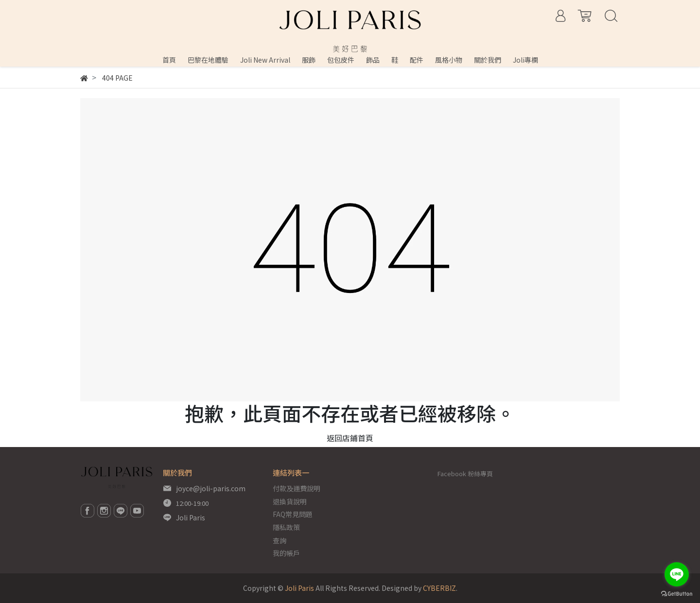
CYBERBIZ (439, 588)
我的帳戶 (286, 553)
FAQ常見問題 (293, 514)
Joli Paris (191, 517)
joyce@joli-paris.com (211, 488)
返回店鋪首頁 (350, 438)
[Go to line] (677, 574)
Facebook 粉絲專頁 (465, 474)
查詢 (280, 540)
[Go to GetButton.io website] (677, 593)
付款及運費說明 (297, 488)
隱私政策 (286, 527)
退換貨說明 (290, 501)
